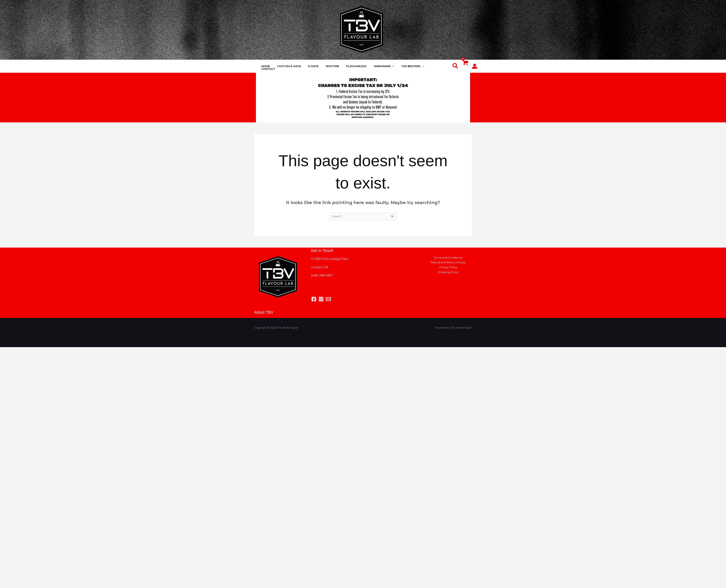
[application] (393, 66)
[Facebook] (314, 299)
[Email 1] (328, 299)
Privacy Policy (436, 269)
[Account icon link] (475, 66)
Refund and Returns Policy (448, 263)
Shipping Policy (460, 269)
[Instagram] (321, 299)
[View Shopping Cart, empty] (465, 66)
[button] (455, 66)
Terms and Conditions (447, 258)
